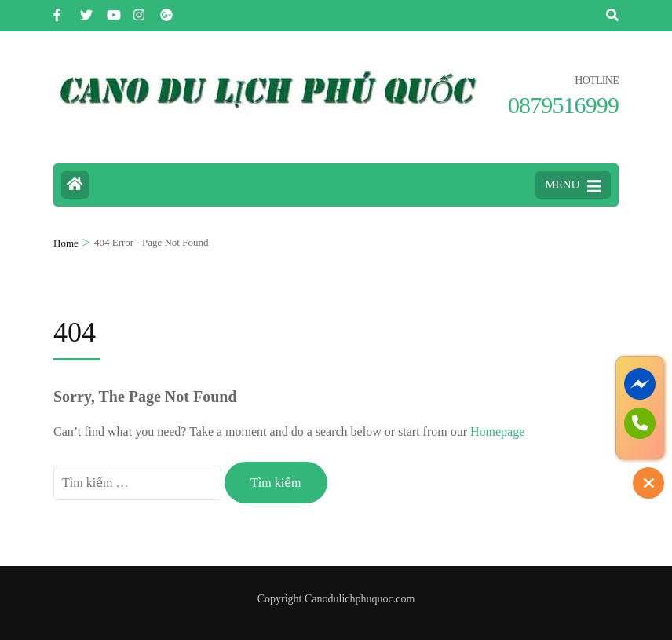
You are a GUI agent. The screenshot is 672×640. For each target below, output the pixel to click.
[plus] (166, 10)
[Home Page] (75, 185)
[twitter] (86, 10)
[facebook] (59, 10)
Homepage (497, 432)
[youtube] (112, 10)
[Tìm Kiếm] (612, 15)
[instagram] (139, 10)
